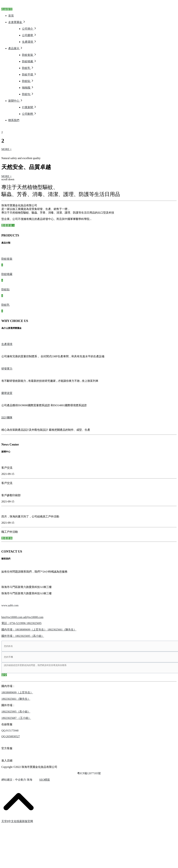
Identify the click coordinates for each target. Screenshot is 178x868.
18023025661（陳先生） (16, 699)
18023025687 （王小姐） (16, 718)
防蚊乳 (6, 305)
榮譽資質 (7, 393)
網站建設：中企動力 (14, 780)
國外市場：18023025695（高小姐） (23, 636)
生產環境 (7, 344)
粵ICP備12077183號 (89, 773)
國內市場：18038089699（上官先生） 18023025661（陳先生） (39, 630)
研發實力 (7, 369)
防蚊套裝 (7, 259)
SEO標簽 (45, 780)
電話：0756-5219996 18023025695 (21, 623)
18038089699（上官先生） (17, 692)
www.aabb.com (10, 605)
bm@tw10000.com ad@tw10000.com (22, 617)
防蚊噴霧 (7, 274)
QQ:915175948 (10, 731)
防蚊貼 (6, 289)
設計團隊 (7, 418)
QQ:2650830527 (11, 736)
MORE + (6, 149)
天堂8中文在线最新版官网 (17, 821)
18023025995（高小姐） (16, 712)
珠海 (30, 780)
